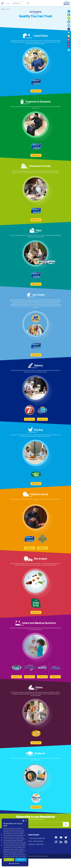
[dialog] (15, 842)
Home (3, 9)
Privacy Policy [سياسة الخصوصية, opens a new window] (22, 856)
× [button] (26, 821)
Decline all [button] (21, 860)
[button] (15, 863)
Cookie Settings (14, 856)
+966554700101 (40, 854)
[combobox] (23, 821)
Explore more (36, 100)
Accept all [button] (9, 860)
